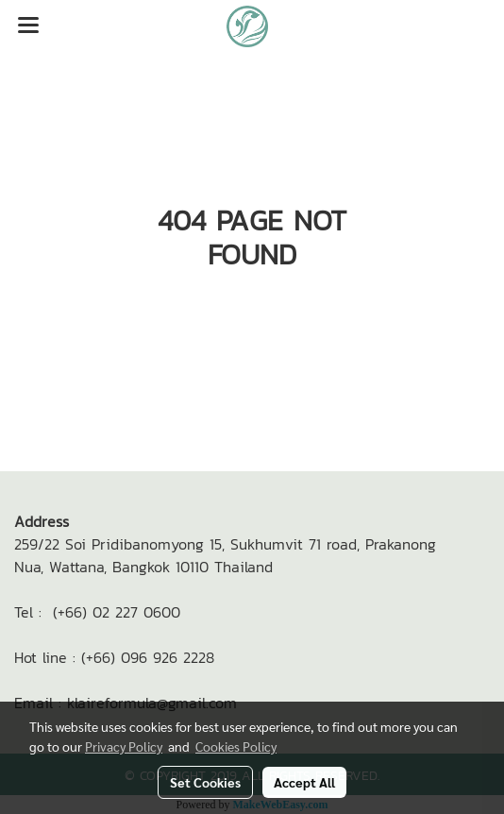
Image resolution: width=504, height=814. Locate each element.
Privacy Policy (124, 746)
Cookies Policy (236, 746)
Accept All (304, 782)
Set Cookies (205, 782)
